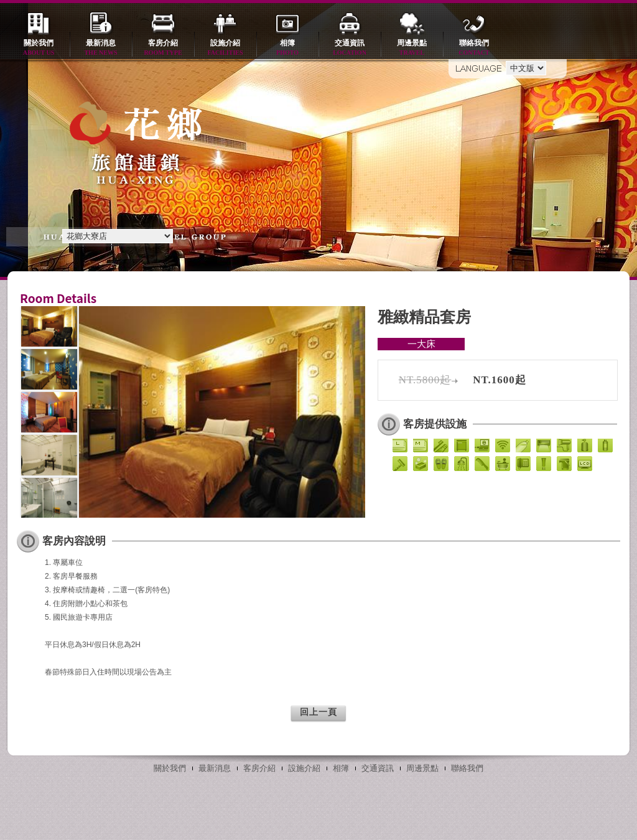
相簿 (287, 48)
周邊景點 (412, 48)
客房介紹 (163, 48)
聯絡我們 (474, 48)
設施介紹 (225, 48)
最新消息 (101, 48)
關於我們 (39, 48)
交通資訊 (350, 48)
